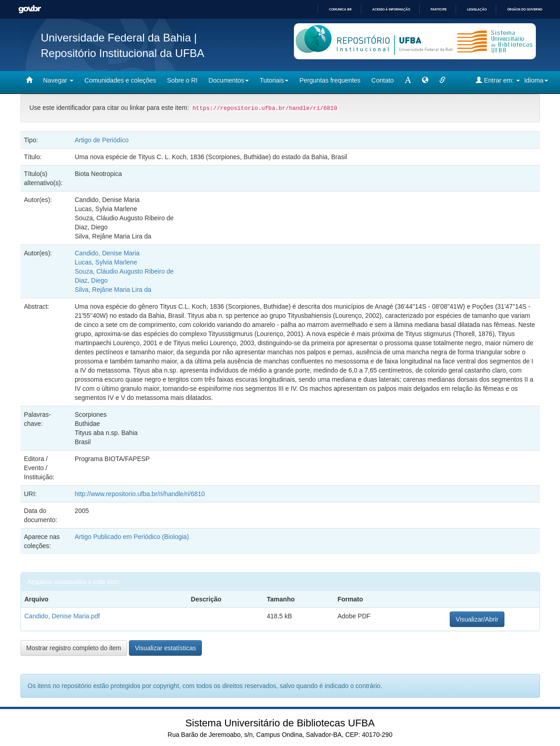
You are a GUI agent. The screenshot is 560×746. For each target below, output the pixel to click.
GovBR (30, 9)
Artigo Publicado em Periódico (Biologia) (132, 537)
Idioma (536, 80)
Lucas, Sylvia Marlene (106, 262)
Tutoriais (274, 80)
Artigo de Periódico (102, 140)
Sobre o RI (182, 80)
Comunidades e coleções (120, 80)
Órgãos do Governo (525, 9)
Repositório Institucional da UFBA (123, 53)
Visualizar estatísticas (165, 648)
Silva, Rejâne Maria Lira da (113, 290)
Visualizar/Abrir (477, 619)
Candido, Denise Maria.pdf (62, 616)
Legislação (477, 9)
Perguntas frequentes (330, 80)
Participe (439, 9)
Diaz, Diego (91, 280)
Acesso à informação (391, 9)
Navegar (59, 80)
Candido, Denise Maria (107, 253)
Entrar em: (498, 80)
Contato (383, 80)
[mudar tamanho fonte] (408, 80)
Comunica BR (340, 9)
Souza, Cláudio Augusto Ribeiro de (124, 271)
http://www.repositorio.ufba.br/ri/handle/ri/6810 (140, 494)
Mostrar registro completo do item (74, 648)
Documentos (229, 80)
